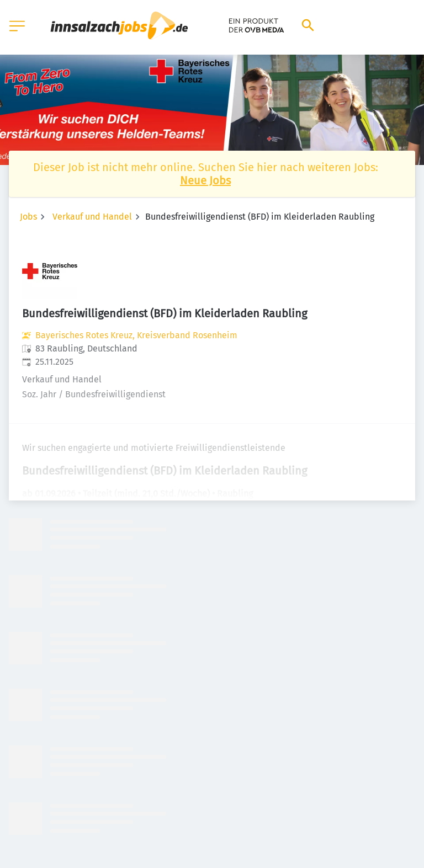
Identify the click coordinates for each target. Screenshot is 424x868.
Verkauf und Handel (92, 217)
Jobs (28, 217)
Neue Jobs (205, 180)
